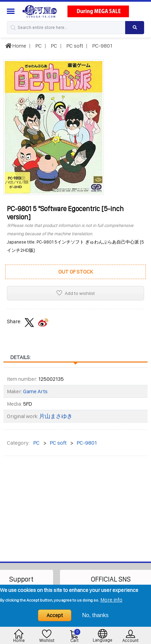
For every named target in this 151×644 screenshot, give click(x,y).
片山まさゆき (56, 416)
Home (16, 46)
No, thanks (95, 615)
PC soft (74, 46)
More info (111, 600)
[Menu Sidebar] (12, 11)
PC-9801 (102, 46)
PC (38, 46)
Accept (55, 615)
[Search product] (135, 28)
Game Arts (35, 391)
